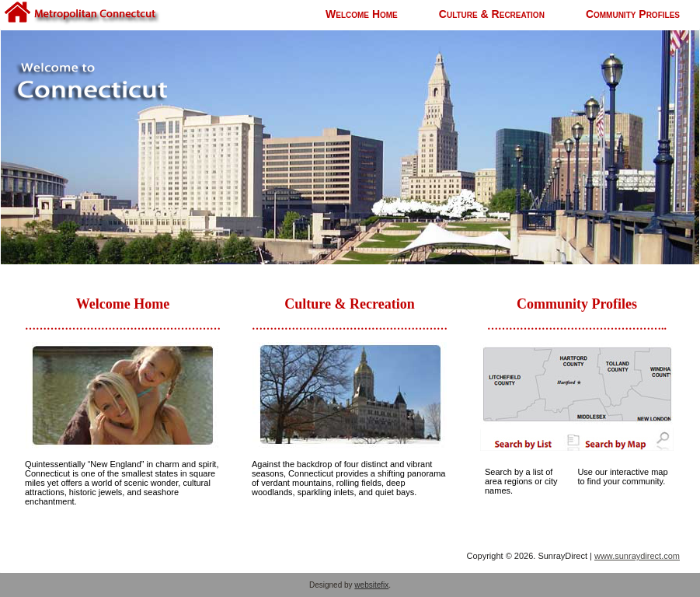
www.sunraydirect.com (637, 556)
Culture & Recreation (492, 14)
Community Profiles (633, 14)
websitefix (371, 585)
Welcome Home (362, 14)
